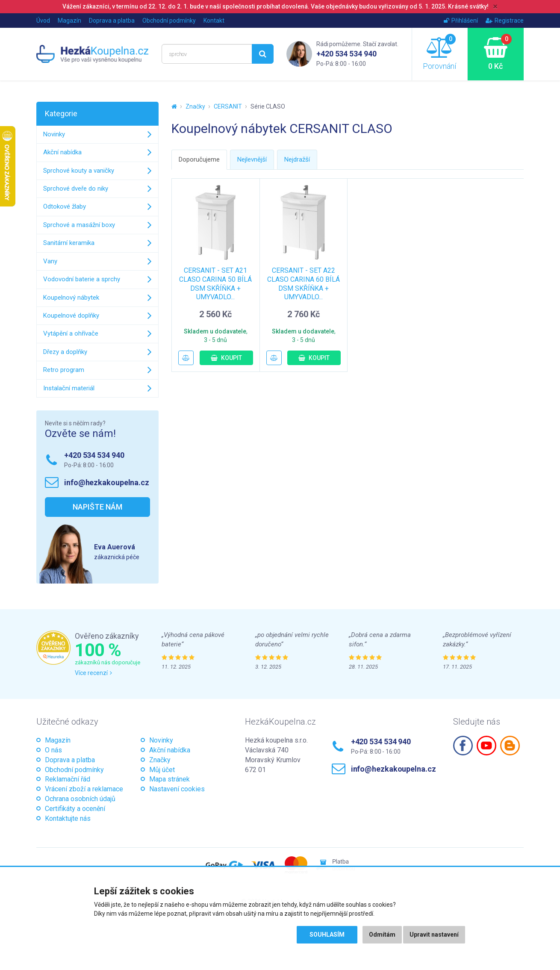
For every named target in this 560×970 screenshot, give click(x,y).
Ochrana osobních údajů (80, 799)
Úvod (43, 21)
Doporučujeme (199, 159)
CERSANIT (228, 106)
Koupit (226, 358)
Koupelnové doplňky (71, 315)
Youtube (486, 746)
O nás (53, 750)
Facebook (463, 746)
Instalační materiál (69, 388)
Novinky (54, 134)
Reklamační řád (68, 779)
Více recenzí (93, 673)
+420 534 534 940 (346, 54)
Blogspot (510, 746)
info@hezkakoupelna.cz (107, 482)
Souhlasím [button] (327, 935)
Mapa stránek (169, 779)
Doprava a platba (112, 21)
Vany (50, 261)
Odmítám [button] (382, 935)
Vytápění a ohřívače (71, 333)
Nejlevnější (252, 159)
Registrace (505, 21)
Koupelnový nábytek (71, 298)
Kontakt (214, 21)
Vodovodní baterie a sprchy (82, 279)
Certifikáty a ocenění (75, 809)
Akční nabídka (62, 152)
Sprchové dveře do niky (76, 189)
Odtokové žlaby (65, 206)
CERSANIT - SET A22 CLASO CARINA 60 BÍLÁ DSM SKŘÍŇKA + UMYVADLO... (304, 284)
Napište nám (97, 507)
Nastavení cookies (177, 789)
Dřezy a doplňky (65, 352)
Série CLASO (268, 106)
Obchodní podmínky (169, 21)
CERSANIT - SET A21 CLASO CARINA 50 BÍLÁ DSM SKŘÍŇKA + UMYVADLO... (215, 284)
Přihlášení (461, 21)
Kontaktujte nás (68, 818)
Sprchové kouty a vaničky (79, 171)
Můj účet (162, 770)
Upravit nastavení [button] (434, 935)
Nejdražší (297, 159)
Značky (195, 106)
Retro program (64, 370)
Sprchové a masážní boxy (79, 225)
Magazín (69, 21)
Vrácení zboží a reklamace (84, 789)
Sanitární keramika (69, 243)
